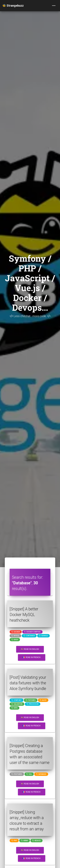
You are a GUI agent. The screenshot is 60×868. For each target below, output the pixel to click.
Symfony (16, 700)
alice (43, 700)
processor (33, 704)
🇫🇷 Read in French (32, 657)
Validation (17, 704)
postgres (17, 774)
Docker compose (32, 632)
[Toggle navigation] (54, 6)
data (14, 708)
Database (41, 774)
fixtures (31, 700)
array (25, 841)
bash (15, 640)
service (43, 636)
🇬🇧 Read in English (30, 649)
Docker (16, 632)
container (29, 636)
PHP (14, 841)
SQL (29, 774)
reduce (36, 841)
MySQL (15, 636)
